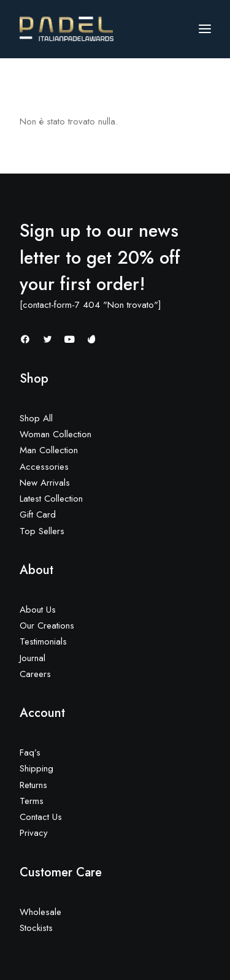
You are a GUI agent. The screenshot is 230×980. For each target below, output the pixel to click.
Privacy (34, 833)
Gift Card (38, 515)
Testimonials (43, 641)
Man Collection (49, 450)
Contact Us (41, 817)
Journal (33, 658)
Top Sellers (42, 531)
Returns (33, 785)
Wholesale (40, 912)
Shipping (36, 768)
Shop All (36, 418)
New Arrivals (45, 483)
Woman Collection (56, 434)
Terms (32, 801)
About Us (38, 610)
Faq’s (30, 752)
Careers (35, 674)
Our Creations (47, 626)
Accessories (44, 467)
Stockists (36, 928)
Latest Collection (51, 499)
